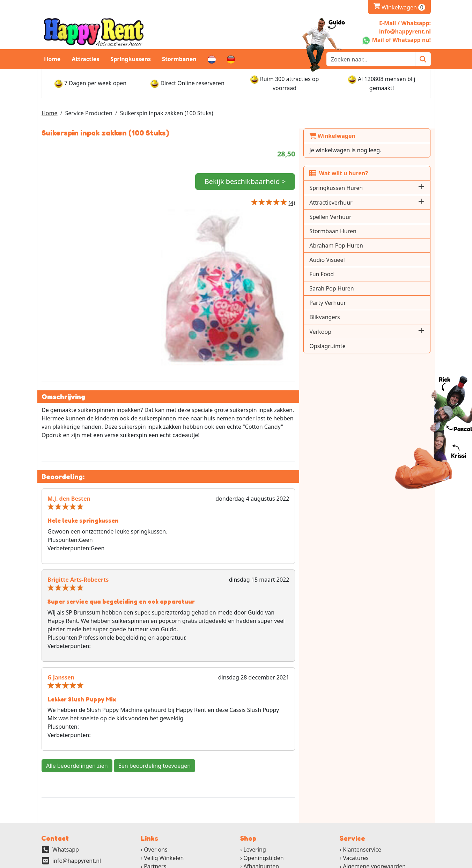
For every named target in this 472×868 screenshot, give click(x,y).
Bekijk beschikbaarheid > (286, 187)
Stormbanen (179, 59)
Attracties (85, 59)
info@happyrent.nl (77, 798)
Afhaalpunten (261, 803)
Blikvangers (361, 317)
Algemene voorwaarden (374, 803)
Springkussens (131, 59)
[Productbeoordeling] (328, 214)
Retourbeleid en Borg (271, 812)
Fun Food (358, 274)
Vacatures (356, 795)
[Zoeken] (423, 59)
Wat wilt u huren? (375, 173)
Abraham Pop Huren (373, 245)
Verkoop (357, 332)
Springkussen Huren (372, 188)
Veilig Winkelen (164, 795)
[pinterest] (427, 863)
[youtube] (399, 863)
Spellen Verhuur (367, 217)
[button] (421, 188)
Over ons (156, 787)
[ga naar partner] (168, 845)
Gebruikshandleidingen (374, 812)
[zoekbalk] (371, 59)
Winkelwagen (369, 136)
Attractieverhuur (367, 203)
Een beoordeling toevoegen (154, 703)
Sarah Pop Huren (368, 288)
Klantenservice (362, 787)
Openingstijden (264, 795)
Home (52, 59)
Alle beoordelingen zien (77, 703)
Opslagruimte (364, 346)
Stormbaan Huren (369, 231)
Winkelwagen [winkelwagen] (399, 7)
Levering (255, 787)
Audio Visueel (363, 260)
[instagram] (418, 863)
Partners (155, 803)
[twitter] (389, 863)
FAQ (149, 812)
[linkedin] (408, 863)
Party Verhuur (364, 303)
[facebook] (380, 863)
